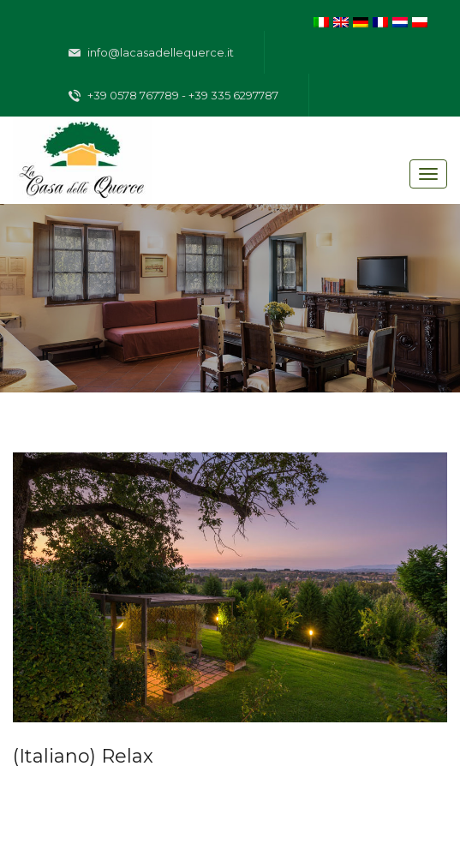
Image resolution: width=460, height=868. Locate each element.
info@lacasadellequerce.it (151, 53)
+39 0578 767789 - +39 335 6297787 (173, 96)
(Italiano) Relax (83, 756)
